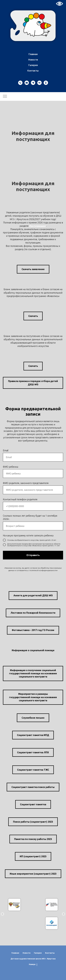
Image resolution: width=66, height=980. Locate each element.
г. (46, 959)
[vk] (39, 83)
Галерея (33, 65)
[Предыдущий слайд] (2, 914)
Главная (33, 54)
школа (39, 959)
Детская (15, 959)
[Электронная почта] (27, 83)
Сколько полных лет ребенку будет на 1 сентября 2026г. (30, 517)
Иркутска (51, 959)
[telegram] (33, 83)
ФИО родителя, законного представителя (26, 483)
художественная (27, 959)
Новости (33, 60)
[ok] (46, 83)
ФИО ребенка (11, 467)
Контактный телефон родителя (20, 499)
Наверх (33, 964)
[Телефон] (20, 83)
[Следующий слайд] (64, 914)
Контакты (33, 71)
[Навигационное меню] (5, 96)
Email (6, 450)
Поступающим (37, 226)
